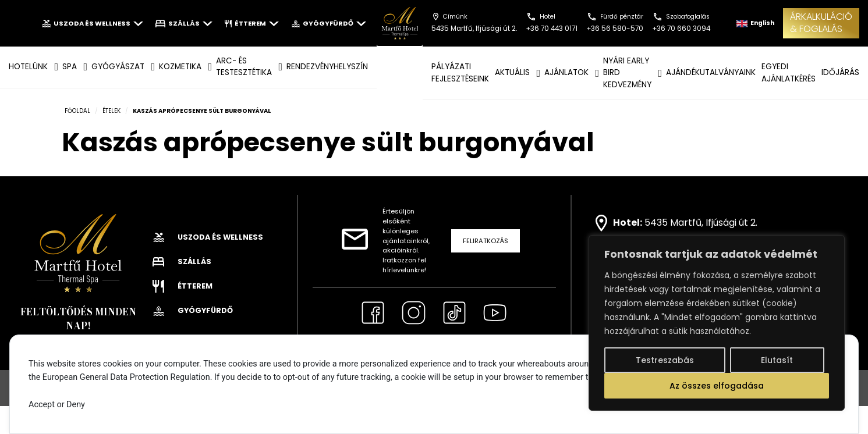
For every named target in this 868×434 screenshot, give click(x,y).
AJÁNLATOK (566, 72)
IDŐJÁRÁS (840, 72)
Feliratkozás (486, 241)
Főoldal (77, 111)
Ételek (111, 111)
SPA (70, 67)
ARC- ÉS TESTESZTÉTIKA (244, 67)
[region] (717, 323)
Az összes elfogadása (717, 386)
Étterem (252, 23)
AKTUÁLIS (512, 72)
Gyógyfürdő (329, 23)
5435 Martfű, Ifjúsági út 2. (701, 223)
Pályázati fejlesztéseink (460, 72)
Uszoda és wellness (92, 23)
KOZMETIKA (180, 67)
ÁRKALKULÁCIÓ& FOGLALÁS (821, 23)
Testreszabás (665, 360)
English (755, 23)
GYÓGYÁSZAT (118, 67)
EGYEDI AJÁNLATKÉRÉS (789, 72)
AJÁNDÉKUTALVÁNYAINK (711, 72)
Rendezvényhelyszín (327, 67)
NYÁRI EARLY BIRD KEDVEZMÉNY (627, 73)
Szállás (184, 23)
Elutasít (777, 360)
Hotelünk (28, 67)
